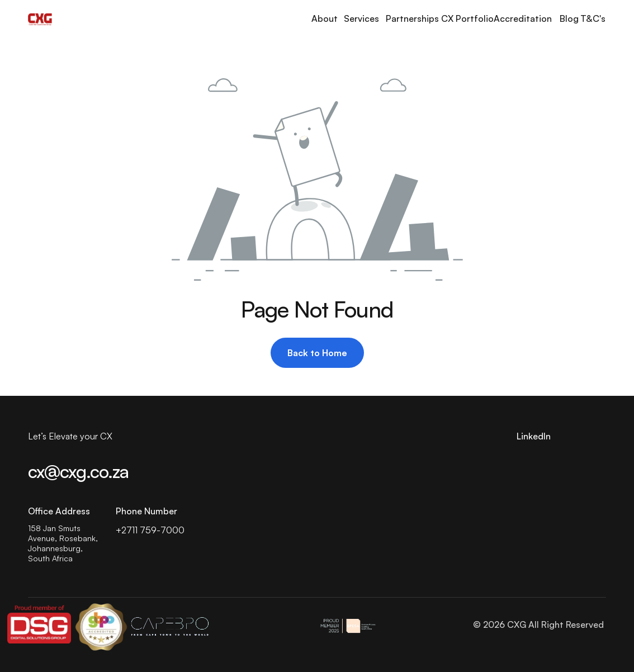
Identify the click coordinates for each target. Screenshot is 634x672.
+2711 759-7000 (150, 530)
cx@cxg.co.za (78, 471)
